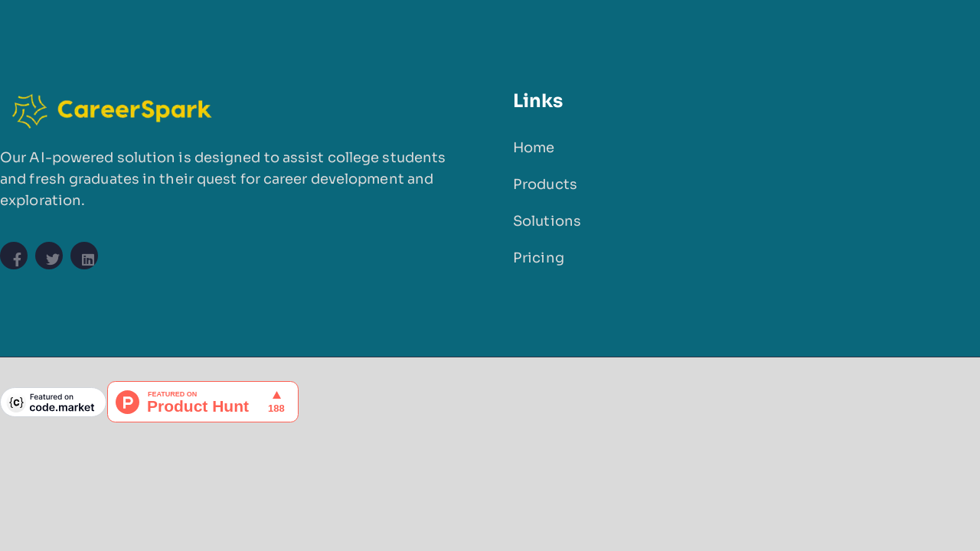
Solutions (547, 221)
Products (545, 184)
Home (534, 148)
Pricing (539, 258)
